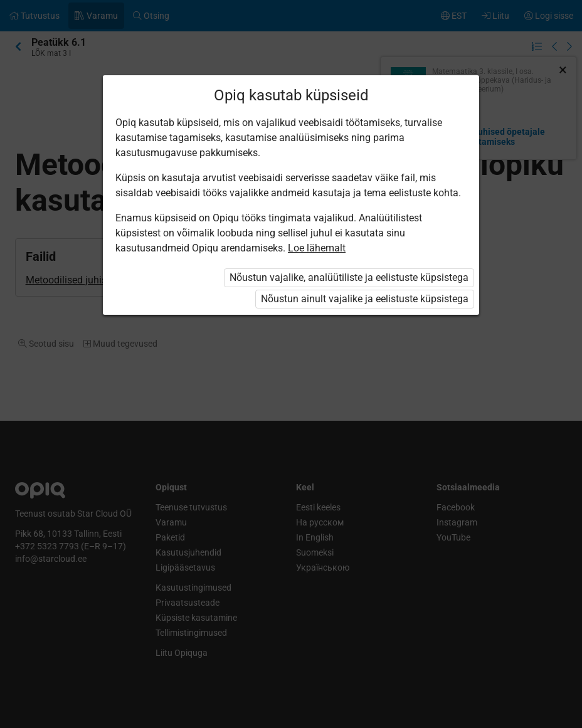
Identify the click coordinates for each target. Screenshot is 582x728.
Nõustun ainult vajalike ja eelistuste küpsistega (365, 299)
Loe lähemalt (317, 248)
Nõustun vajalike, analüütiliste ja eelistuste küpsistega (349, 277)
